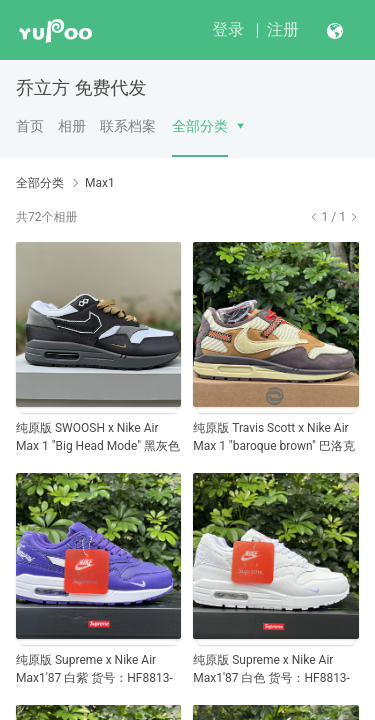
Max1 (100, 183)
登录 (228, 29)
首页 (30, 126)
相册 (72, 126)
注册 (283, 29)
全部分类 (200, 126)
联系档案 (128, 126)
